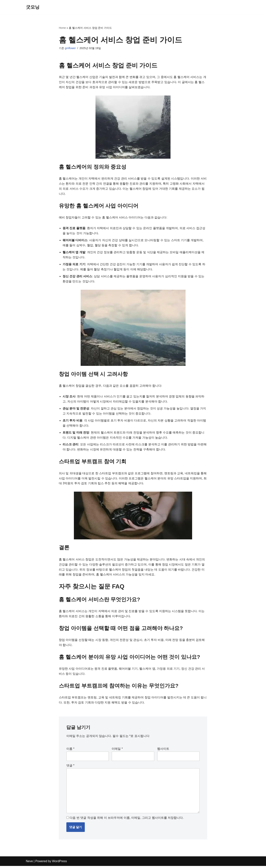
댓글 (70, 767)
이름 (70, 751)
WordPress (59, 863)
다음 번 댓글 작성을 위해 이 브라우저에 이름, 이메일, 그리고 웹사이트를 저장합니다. (127, 820)
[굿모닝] (33, 7)
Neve (29, 863)
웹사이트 (163, 751)
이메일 (117, 751)
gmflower (70, 48)
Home (62, 28)
